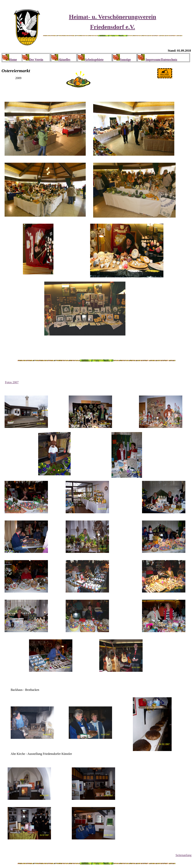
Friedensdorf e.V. (113, 27)
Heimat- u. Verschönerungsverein (113, 17)
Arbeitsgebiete (94, 60)
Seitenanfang (183, 855)
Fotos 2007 (12, 382)
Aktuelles (64, 60)
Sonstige (125, 60)
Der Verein (36, 60)
